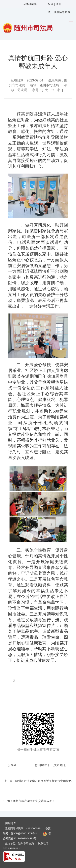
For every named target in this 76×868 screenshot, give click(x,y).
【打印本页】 (42, 765)
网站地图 (11, 823)
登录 (51, 4)
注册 (59, 4)
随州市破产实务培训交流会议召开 (34, 801)
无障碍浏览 (30, 4)
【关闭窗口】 (60, 765)
